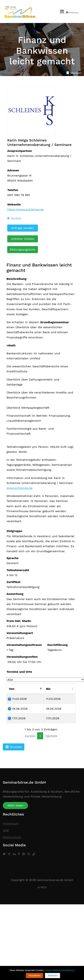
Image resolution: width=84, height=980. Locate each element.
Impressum (11, 823)
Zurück (14, 218)
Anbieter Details (23, 239)
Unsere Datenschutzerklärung (60, 970)
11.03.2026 (20, 699)
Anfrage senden (23, 228)
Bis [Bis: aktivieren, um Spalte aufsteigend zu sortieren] (48, 689)
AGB (6, 830)
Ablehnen (52, 976)
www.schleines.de (20, 488)
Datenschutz (12, 837)
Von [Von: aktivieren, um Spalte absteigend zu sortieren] (12, 689)
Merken (73, 73)
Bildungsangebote (22, 249)
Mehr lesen (15, 805)
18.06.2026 (20, 709)
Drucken (14, 747)
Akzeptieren (34, 976)
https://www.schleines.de (25, 209)
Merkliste (72, 13)
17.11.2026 (19, 718)
